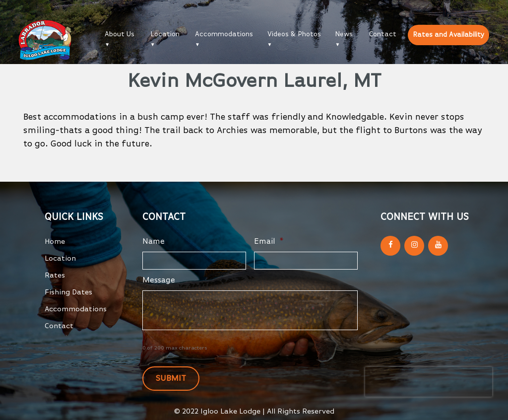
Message (159, 280)
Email (269, 242)
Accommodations (224, 34)
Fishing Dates (68, 292)
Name (154, 242)
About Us (120, 34)
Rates (55, 275)
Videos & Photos (294, 34)
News (344, 34)
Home (55, 242)
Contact (383, 34)
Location (165, 34)
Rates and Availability (448, 35)
